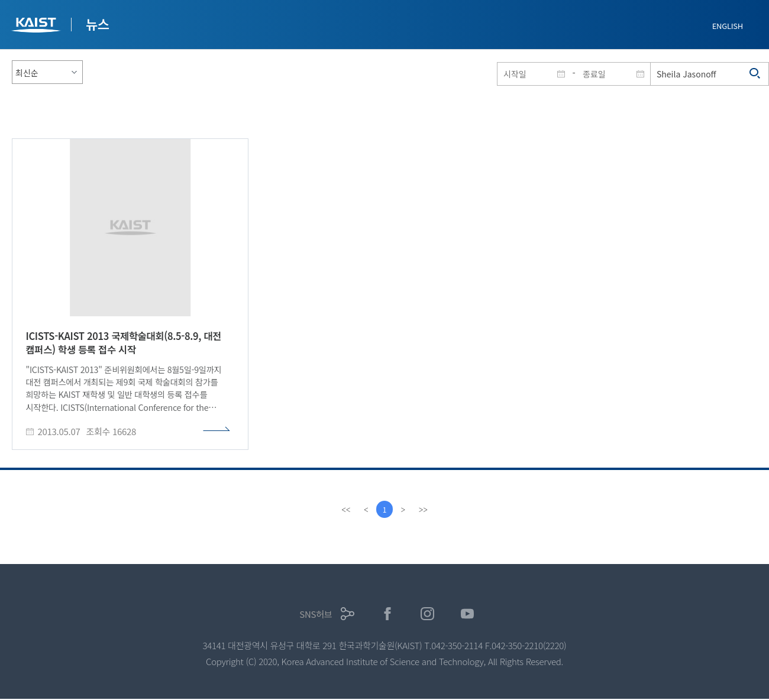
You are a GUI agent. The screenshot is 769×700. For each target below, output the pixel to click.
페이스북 (388, 614)
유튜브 (468, 614)
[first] (345, 510)
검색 (755, 74)
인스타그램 (427, 614)
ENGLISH (728, 26)
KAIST (37, 26)
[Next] (403, 510)
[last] (424, 510)
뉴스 (98, 24)
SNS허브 (316, 614)
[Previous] (366, 510)
